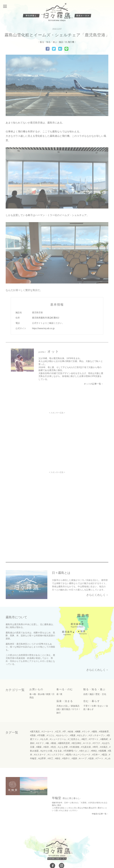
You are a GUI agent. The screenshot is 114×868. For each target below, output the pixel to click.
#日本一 (96, 754)
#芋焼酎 (41, 735)
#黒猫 (33, 735)
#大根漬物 (74, 746)
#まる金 (58, 750)
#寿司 (95, 746)
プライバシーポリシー (53, 854)
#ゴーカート (47, 731)
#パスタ (87, 742)
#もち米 (44, 738)
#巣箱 (53, 742)
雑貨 (48, 693)
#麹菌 (78, 731)
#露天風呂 (35, 731)
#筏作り (66, 758)
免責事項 (83, 854)
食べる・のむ (65, 689)
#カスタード (40, 754)
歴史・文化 (101, 693)
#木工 (50, 758)
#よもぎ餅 (63, 746)
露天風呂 (66, 708)
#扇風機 (102, 750)
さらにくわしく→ (97, 595)
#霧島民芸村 (64, 742)
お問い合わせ (34, 854)
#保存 (46, 746)
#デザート (94, 738)
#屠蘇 (39, 746)
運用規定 (71, 854)
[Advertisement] (57, 435)
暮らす (91, 708)
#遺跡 (74, 758)
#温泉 (91, 758)
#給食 (70, 731)
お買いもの (36, 689)
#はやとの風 (46, 750)
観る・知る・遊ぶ (48, 42)
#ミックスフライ (56, 754)
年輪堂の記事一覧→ (100, 795)
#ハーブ (83, 758)
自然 (85, 693)
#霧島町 (104, 738)
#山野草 (42, 758)
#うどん (51, 735)
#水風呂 (104, 746)
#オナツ (40, 742)
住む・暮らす (92, 700)
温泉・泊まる (65, 700)
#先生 (53, 746)
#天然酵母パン (71, 750)
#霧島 (94, 731)
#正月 (58, 731)
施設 (61, 42)
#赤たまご (84, 750)
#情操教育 (104, 731)
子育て (87, 705)
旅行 (59, 712)
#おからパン (62, 735)
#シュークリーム (58, 738)
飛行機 (71, 42)
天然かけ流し (63, 705)
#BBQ (94, 750)
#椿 (47, 742)
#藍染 (104, 754)
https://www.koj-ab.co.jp (43, 328)
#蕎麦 (73, 735)
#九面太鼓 (86, 746)
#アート (99, 758)
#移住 (58, 758)
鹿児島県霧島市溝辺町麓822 (46, 318)
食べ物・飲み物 (37, 693)
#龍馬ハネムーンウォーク (78, 754)
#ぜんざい (82, 735)
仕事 (94, 705)
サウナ (75, 708)
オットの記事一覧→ (93, 384)
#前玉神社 (77, 742)
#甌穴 (84, 738)
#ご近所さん (74, 738)
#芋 (64, 731)
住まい (101, 705)
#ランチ (86, 731)
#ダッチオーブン (97, 735)
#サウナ (97, 742)
